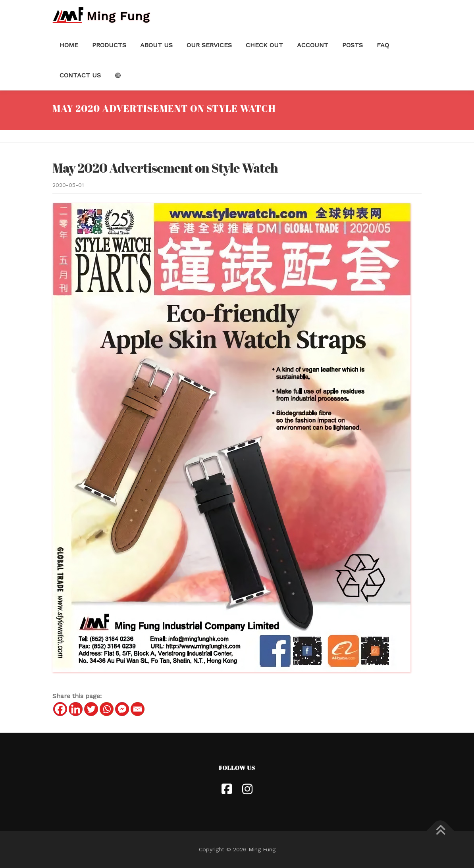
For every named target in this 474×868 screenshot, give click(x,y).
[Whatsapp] (107, 709)
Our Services (209, 45)
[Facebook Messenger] (122, 709)
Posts (353, 45)
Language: (118, 75)
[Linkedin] (76, 709)
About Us (156, 45)
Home (69, 45)
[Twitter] (91, 709)
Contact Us (80, 75)
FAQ (383, 45)
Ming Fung (118, 16)
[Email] (138, 709)
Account (313, 45)
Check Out (264, 45)
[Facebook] (60, 709)
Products (109, 45)
